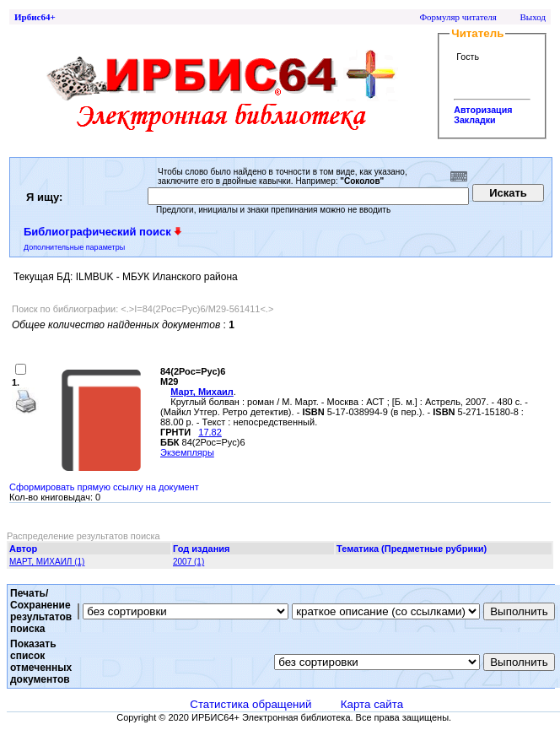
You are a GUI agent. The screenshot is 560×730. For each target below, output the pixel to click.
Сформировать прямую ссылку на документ (104, 487)
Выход (533, 17)
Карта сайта (372, 704)
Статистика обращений (250, 704)
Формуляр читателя (458, 17)
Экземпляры (187, 452)
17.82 (210, 432)
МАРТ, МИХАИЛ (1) (47, 562)
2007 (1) (188, 562)
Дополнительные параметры (74, 247)
